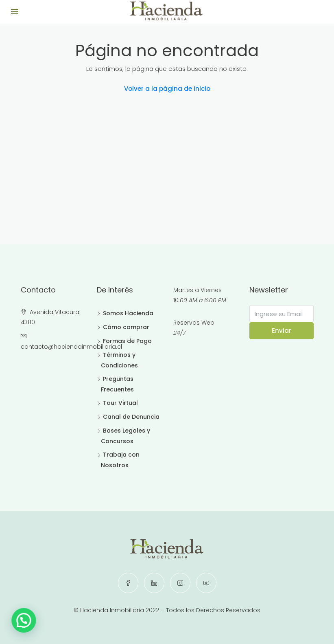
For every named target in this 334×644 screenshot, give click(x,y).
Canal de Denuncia (131, 417)
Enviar (282, 331)
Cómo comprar (126, 327)
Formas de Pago (127, 341)
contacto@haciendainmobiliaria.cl (71, 347)
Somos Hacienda (128, 313)
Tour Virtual (120, 403)
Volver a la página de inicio (167, 89)
